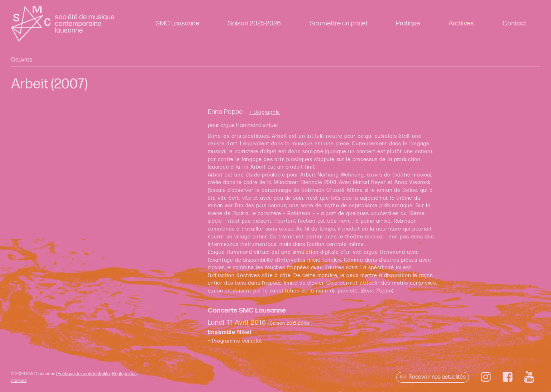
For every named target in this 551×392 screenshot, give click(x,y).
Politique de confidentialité (84, 374)
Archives (461, 23)
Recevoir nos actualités (433, 377)
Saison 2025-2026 (254, 23)
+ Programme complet (235, 341)
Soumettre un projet (339, 23)
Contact (514, 23)
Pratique (408, 23)
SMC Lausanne (177, 23)
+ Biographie (265, 112)
